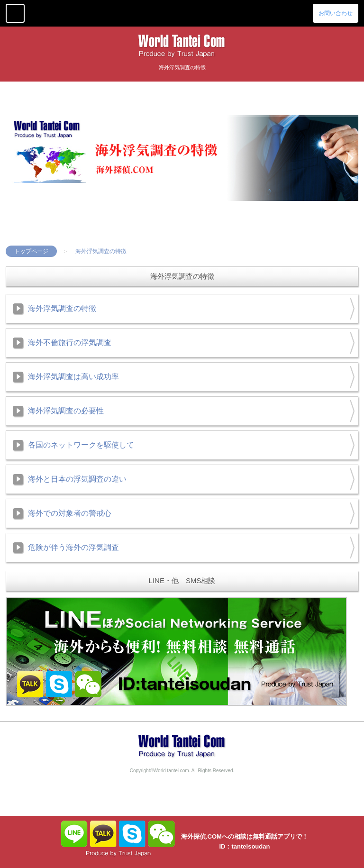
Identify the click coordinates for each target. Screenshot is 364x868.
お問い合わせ (336, 13)
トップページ (31, 251)
